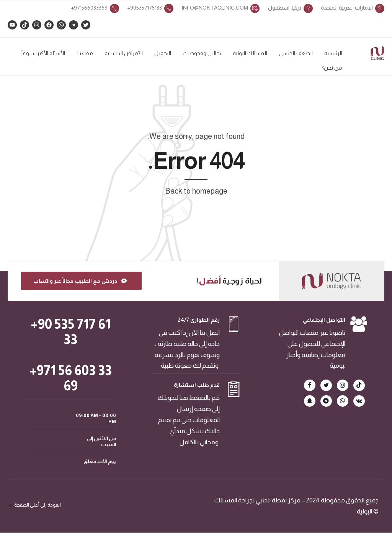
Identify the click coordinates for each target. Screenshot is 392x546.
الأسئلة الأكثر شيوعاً (43, 53)
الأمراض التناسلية (124, 53)
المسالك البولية (250, 53)
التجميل (163, 53)
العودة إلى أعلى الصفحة (38, 511)
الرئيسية (333, 53)
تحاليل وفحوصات (202, 53)
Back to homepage (196, 197)
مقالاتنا (85, 53)
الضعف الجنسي (296, 53)
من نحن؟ (332, 68)
